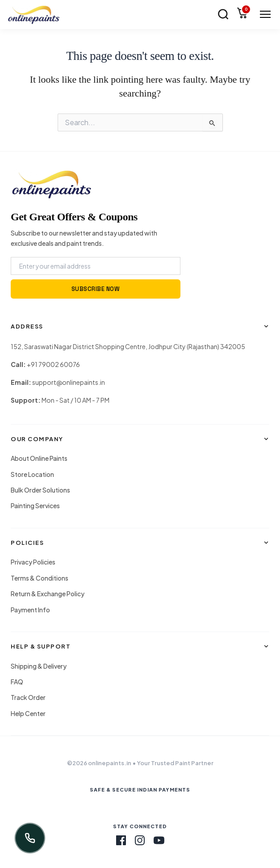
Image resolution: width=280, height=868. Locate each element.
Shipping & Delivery (39, 666)
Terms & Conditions (40, 578)
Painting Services (35, 506)
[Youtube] (159, 840)
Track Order (28, 697)
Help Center (28, 713)
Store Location (32, 474)
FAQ (17, 682)
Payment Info (30, 610)
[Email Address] (96, 266)
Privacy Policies (33, 562)
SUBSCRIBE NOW (96, 289)
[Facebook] (121, 840)
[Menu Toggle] (265, 14)
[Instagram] (140, 840)
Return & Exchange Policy (48, 594)
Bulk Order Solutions (40, 490)
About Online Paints (39, 458)
